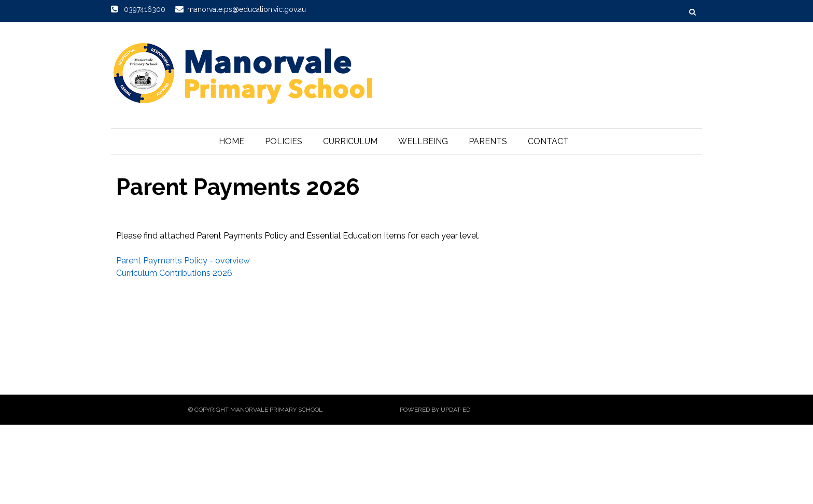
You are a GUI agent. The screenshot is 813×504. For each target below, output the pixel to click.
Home (232, 141)
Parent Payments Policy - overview (183, 261)
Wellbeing (423, 141)
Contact (548, 141)
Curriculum (350, 141)
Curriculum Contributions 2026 (174, 273)
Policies (284, 141)
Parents (488, 141)
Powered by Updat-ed (435, 410)
